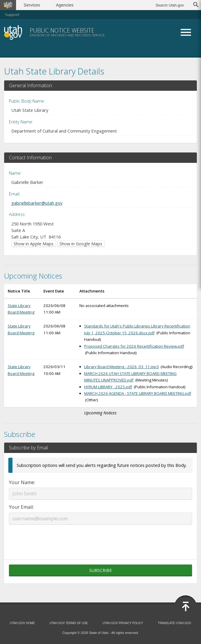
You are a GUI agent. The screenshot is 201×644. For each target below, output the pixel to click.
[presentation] (100, 538)
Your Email (21, 507)
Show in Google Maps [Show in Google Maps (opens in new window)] (81, 244)
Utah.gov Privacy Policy (123, 623)
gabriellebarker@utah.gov (37, 203)
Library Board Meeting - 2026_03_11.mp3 (121, 367)
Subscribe (100, 570)
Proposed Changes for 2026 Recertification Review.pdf (134, 346)
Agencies (65, 5)
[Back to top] (186, 607)
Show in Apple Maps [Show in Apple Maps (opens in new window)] (34, 244)
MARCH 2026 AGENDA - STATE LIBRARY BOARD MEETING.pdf (138, 393)
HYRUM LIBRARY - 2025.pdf (108, 387)
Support (12, 15)
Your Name (22, 482)
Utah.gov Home (22, 623)
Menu (186, 32)
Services (32, 5)
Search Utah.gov (170, 5)
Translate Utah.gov (175, 623)
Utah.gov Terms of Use (69, 623)
